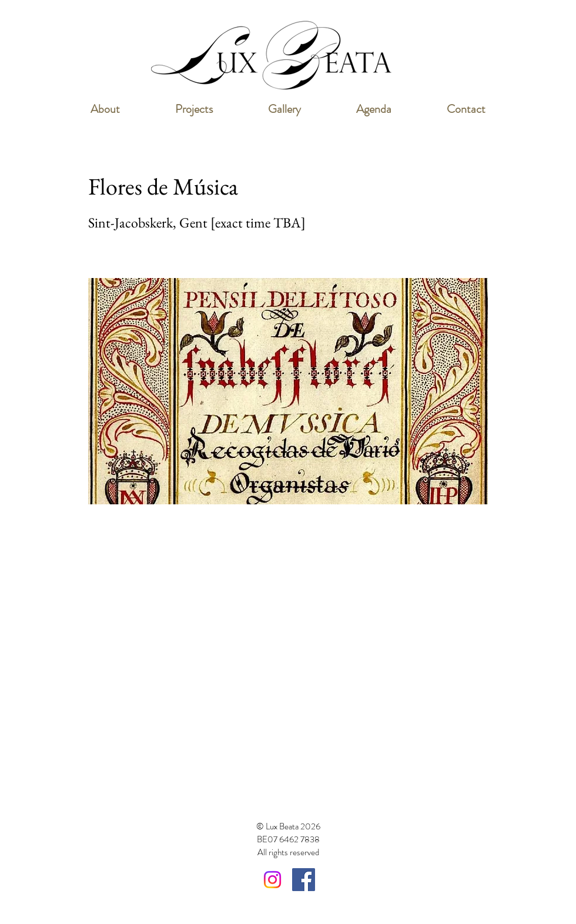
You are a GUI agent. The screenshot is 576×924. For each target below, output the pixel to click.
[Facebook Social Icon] (304, 880)
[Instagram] (272, 880)
